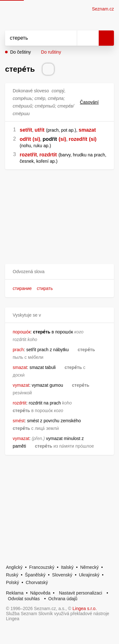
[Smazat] (70, 38)
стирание (22, 288)
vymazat (21, 385)
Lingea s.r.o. (85, 608)
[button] (60, 272)
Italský (67, 567)
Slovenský (62, 575)
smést (19, 421)
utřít (40, 130)
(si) (36, 139)
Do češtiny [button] (20, 52)
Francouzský (42, 567)
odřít (25, 139)
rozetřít (28, 155)
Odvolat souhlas (24, 599)
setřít (26, 130)
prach (18, 350)
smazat (87, 130)
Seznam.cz (103, 9)
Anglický (14, 567)
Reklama (15, 593)
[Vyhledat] (34, 38)
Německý (89, 567)
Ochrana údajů (63, 599)
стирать (45, 288)
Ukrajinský (89, 575)
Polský (13, 582)
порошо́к (22, 332)
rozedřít (78, 139)
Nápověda (40, 593)
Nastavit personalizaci (81, 593)
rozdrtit (48, 155)
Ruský (12, 575)
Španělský (35, 575)
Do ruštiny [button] (51, 52)
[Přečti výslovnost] (48, 69)
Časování (93, 102)
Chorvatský (37, 582)
